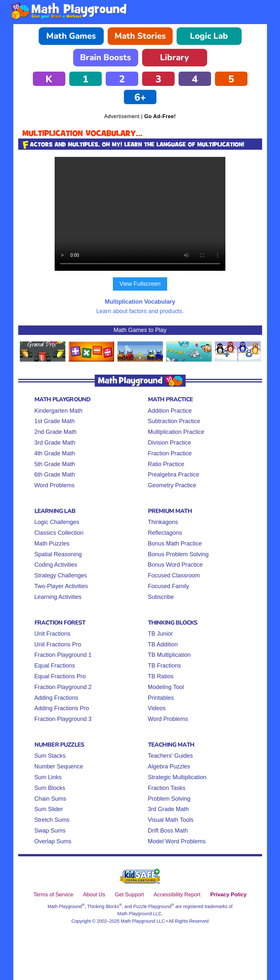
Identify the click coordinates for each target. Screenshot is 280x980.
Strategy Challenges (61, 575)
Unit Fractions (53, 634)
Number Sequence (59, 766)
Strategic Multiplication (177, 777)
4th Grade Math (55, 453)
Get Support (129, 894)
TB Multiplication (169, 655)
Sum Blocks (50, 788)
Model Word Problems (177, 841)
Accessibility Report (177, 894)
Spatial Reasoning (58, 554)
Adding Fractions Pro (62, 708)
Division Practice (170, 443)
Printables (161, 698)
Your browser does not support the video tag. (140, 214)
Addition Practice (170, 411)
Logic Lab (209, 36)
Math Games (71, 36)
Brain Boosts (106, 57)
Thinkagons (163, 522)
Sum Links (48, 777)
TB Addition (163, 644)
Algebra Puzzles (169, 766)
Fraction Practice (170, 453)
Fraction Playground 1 (63, 655)
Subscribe (161, 597)
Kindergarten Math (59, 411)
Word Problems (55, 485)
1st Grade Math (55, 421)
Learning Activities (58, 597)
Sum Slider (49, 809)
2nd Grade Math (56, 432)
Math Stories (140, 36)
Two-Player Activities (61, 586)
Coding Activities (56, 565)
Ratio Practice (166, 464)
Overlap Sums (53, 841)
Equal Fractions (55, 666)
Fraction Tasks (167, 788)
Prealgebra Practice (174, 475)
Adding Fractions (56, 698)
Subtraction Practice (174, 421)
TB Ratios (161, 676)
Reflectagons (165, 533)
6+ (140, 97)
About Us (94, 894)
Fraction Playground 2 (63, 687)
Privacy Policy (228, 894)
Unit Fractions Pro (58, 644)
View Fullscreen (140, 284)
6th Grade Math (55, 475)
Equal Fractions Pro (60, 676)
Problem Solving (169, 799)
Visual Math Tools (171, 820)
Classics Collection (59, 533)
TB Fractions (165, 666)
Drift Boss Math (168, 831)
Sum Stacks (50, 756)
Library (174, 57)
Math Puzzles (52, 544)
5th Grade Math (55, 464)
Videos (157, 708)
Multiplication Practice (176, 432)
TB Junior (160, 634)
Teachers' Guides (171, 756)
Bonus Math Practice (175, 544)
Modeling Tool (166, 687)
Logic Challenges (57, 522)
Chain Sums (50, 799)
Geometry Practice (172, 485)
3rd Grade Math (55, 443)
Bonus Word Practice (175, 565)
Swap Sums (50, 831)
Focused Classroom (174, 575)
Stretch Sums (52, 820)
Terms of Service (53, 894)
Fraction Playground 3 (63, 719)
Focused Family (169, 586)
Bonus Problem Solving (178, 554)
